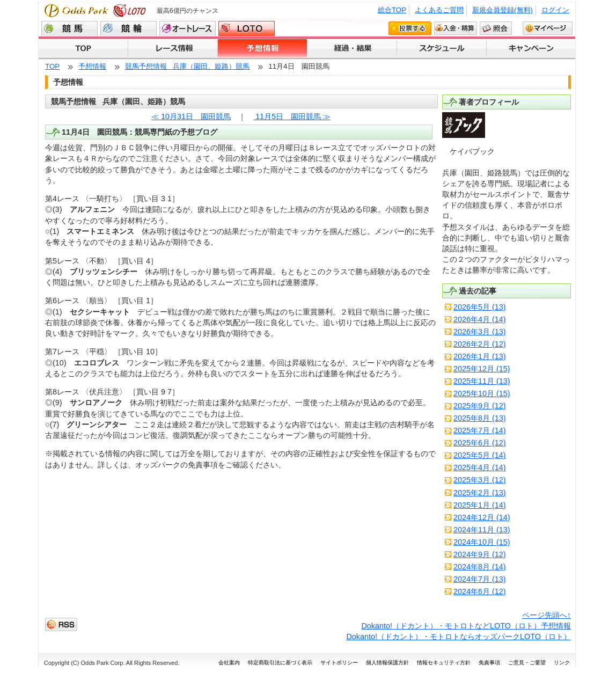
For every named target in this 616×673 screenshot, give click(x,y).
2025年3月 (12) (480, 480)
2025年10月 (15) (482, 393)
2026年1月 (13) (480, 356)
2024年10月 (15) (482, 542)
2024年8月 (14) (480, 567)
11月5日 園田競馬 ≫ (292, 116)
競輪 (129, 28)
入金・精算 (456, 28)
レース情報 (173, 49)
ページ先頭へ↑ (547, 615)
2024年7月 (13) (480, 579)
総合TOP (392, 10)
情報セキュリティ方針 (444, 663)
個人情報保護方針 (387, 663)
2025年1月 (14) (480, 505)
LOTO (247, 28)
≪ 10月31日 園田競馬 (191, 116)
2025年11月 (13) (482, 381)
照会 (496, 28)
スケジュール (442, 49)
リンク (562, 663)
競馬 (69, 28)
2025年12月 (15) (482, 369)
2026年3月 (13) (480, 332)
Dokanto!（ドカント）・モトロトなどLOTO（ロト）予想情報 (466, 626)
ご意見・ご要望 (527, 663)
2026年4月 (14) (480, 319)
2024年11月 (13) (482, 530)
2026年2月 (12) (480, 344)
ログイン (555, 10)
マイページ (548, 28)
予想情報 (263, 49)
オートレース (188, 28)
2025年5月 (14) (480, 455)
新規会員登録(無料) (503, 10)
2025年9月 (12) (480, 406)
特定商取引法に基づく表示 (280, 663)
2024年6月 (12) (480, 591)
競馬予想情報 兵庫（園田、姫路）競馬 (187, 66)
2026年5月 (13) (480, 307)
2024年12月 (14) (482, 517)
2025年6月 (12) (480, 443)
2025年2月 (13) (480, 493)
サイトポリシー (339, 663)
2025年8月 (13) (480, 418)
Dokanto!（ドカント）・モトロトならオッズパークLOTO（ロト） (459, 637)
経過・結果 (352, 49)
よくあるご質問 (439, 10)
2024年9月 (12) (480, 554)
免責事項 (489, 663)
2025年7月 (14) (480, 430)
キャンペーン (531, 49)
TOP (83, 49)
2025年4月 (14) (480, 467)
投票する (410, 28)
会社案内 (229, 663)
